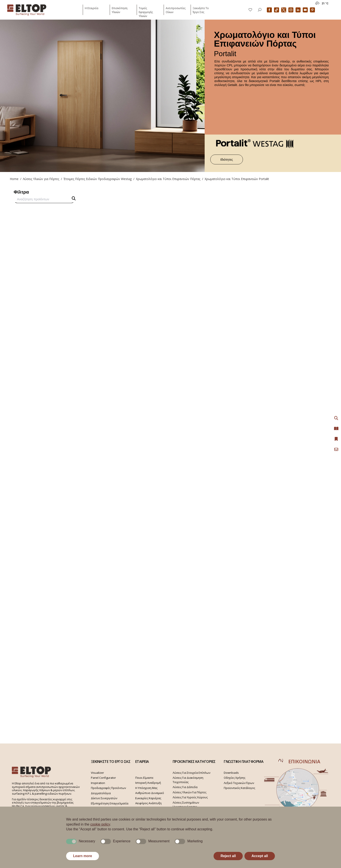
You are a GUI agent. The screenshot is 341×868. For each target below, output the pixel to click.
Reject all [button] (228, 856)
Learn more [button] (83, 856)
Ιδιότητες (227, 159)
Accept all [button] (260, 856)
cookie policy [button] (100, 824)
